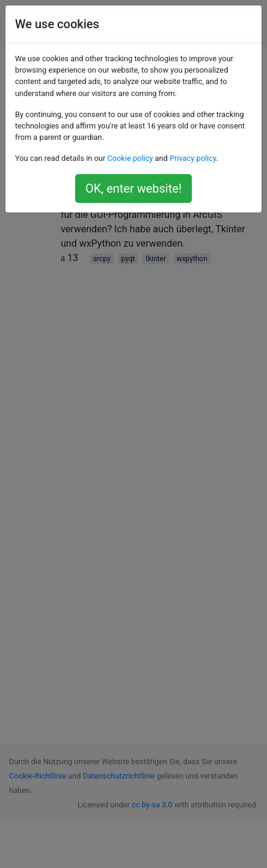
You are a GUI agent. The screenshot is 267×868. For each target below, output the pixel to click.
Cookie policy (130, 158)
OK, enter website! (133, 188)
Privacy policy (193, 158)
